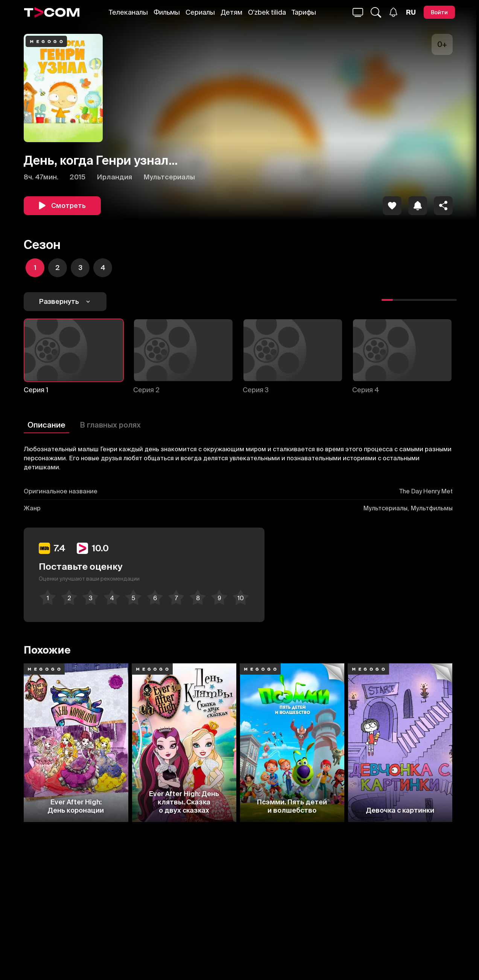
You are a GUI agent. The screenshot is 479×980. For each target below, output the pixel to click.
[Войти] (439, 12)
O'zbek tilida (267, 12)
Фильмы (167, 12)
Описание (46, 425)
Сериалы (200, 12)
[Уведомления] (393, 12)
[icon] (392, 206)
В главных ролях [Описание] (110, 425)
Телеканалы (128, 12)
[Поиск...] (358, 12)
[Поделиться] (443, 206)
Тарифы (304, 12)
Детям (231, 12)
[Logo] (52, 12)
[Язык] (411, 12)
